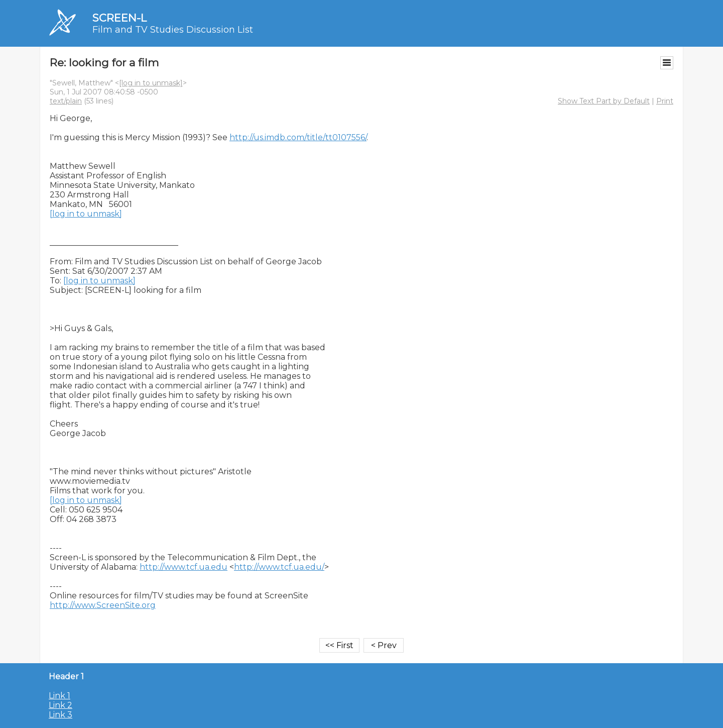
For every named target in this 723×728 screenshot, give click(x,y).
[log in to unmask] (151, 83)
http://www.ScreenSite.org (103, 605)
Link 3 (61, 715)
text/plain (66, 101)
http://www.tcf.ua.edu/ (279, 567)
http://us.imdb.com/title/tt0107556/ (298, 137)
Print (665, 101)
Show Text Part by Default (604, 101)
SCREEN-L (119, 18)
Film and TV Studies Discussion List (173, 30)
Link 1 (59, 696)
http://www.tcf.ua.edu (184, 567)
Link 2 (61, 705)
